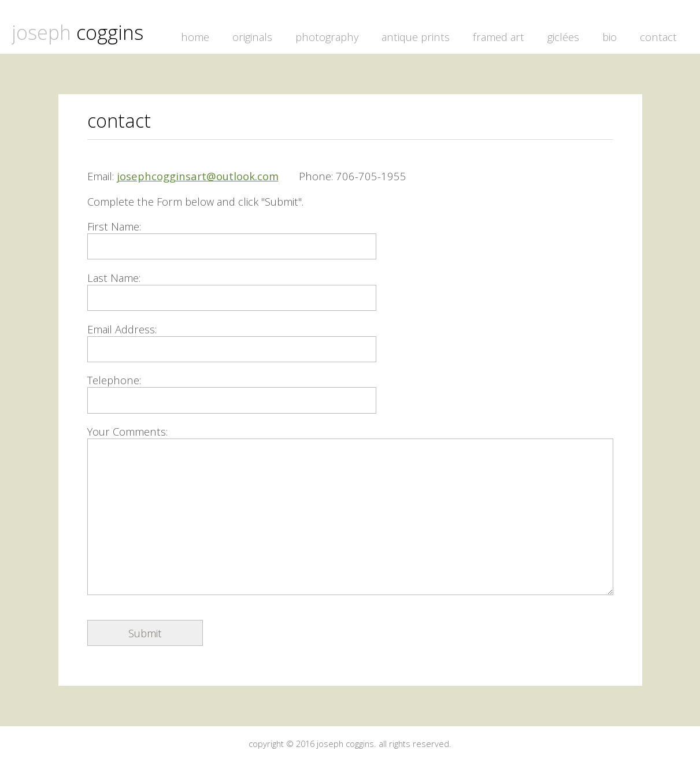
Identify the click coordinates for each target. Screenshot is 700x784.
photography (327, 37)
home (195, 37)
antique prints (416, 37)
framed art (499, 37)
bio (610, 37)
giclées (563, 37)
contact (658, 37)
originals (252, 37)
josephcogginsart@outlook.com (198, 176)
